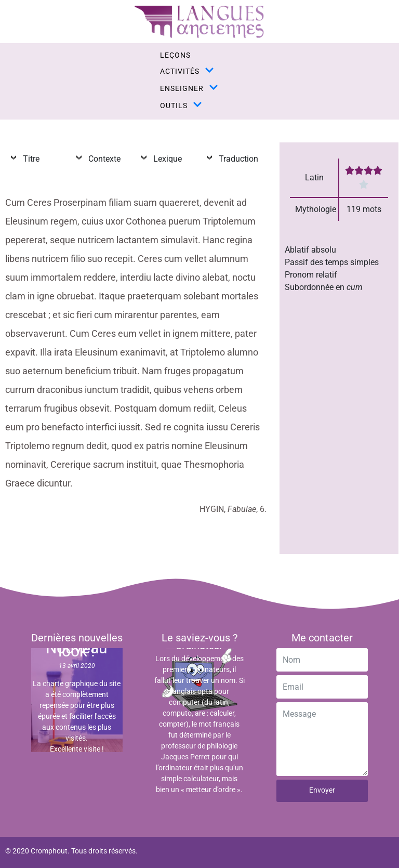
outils (181, 105)
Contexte (102, 159)
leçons (175, 55)
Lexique (165, 159)
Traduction (236, 159)
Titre (29, 159)
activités (187, 71)
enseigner (189, 88)
